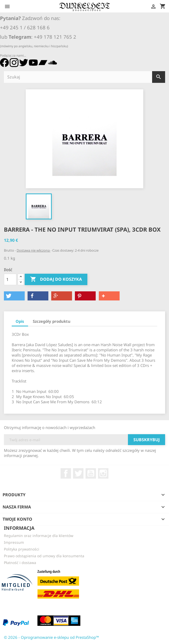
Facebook (66, 473)
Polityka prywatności (22, 549)
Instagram (103, 473)
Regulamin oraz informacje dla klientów (39, 536)
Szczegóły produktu (52, 321)
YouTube (91, 473)
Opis (20, 321)
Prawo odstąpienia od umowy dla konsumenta (44, 556)
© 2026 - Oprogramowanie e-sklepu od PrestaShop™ (51, 637)
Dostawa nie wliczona (34, 250)
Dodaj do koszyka (56, 279)
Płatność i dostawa (20, 563)
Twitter (78, 473)
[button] (14, 296)
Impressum (14, 542)
